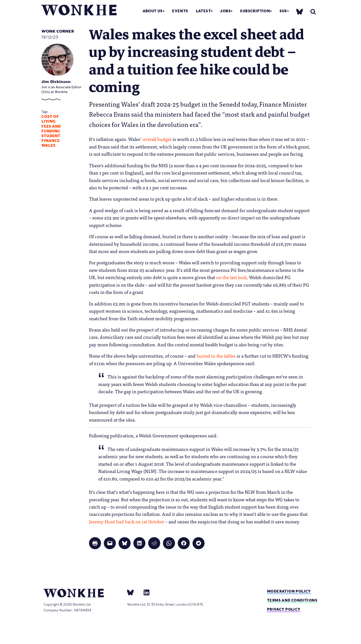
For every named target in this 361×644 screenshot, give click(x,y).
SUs (283, 11)
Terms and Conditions (292, 600)
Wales (48, 145)
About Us (153, 11)
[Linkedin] (145, 592)
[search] (313, 12)
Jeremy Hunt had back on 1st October (127, 521)
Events (180, 11)
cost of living (50, 119)
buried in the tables (216, 356)
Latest (203, 11)
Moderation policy (289, 591)
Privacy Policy (284, 609)
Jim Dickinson (56, 82)
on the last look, (232, 277)
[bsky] (300, 11)
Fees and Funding (51, 129)
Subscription (255, 11)
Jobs (225, 11)
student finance (51, 138)
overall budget (157, 139)
